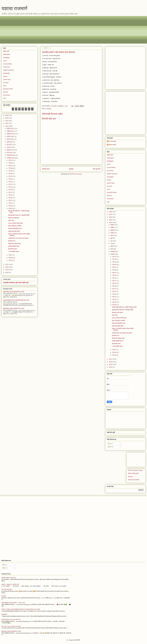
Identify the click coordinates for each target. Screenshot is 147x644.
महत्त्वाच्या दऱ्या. (12, 241)
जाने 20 (11, 187)
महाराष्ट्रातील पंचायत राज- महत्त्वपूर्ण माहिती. (19, 215)
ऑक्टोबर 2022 (11, 134)
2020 (7, 267)
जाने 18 (11, 190)
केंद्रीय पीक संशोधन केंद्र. (15, 244)
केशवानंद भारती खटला (14, 218)
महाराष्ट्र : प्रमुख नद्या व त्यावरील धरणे (10, 584)
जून (112, 241)
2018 (7, 272)
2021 (7, 264)
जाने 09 (11, 206)
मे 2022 (9, 147)
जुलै (112, 238)
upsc (108, 202)
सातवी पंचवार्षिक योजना (14, 246)
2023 (111, 220)
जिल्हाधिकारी (4, 614)
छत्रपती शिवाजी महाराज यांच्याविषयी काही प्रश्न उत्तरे (16, 300)
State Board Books (134, 480)
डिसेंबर (112, 225)
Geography (48, 109)
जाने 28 (11, 168)
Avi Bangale (112, 141)
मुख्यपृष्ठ (71, 169)
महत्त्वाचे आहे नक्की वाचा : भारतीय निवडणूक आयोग (124, 307)
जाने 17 (11, 192)
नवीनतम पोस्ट (46, 169)
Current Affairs (111, 167)
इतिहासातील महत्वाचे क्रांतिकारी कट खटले (14, 292)
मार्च (112, 249)
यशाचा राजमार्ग (14, 8)
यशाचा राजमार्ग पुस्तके (133, 473)
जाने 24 (11, 179)
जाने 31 (11, 160)
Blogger (71, 640)
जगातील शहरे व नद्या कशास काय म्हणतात (18, 238)
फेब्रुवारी (113, 252)
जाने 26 (11, 174)
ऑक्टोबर (113, 230)
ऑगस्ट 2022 (10, 139)
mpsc (108, 189)
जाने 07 (11, 255)
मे (111, 244)
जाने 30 (11, 163)
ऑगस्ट (112, 235)
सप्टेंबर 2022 (10, 136)
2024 (111, 217)
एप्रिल (112, 246)
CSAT (109, 164)
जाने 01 (11, 260)
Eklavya (130, 477)
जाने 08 (11, 208)
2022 (111, 222)
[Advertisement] (62, 30)
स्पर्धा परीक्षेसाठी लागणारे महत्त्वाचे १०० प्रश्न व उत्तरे (13, 603)
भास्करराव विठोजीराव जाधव (15, 229)
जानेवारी (113, 254)
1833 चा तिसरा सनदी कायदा (15, 223)
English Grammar (112, 174)
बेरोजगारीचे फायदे (12, 249)
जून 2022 (10, 144)
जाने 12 (11, 200)
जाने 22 (11, 182)
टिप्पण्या (111, 447)
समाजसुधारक (110, 161)
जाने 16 (11, 195)
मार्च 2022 (10, 153)
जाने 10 (11, 203)
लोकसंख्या (4, 596)
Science (6, 92)
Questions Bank (8, 89)
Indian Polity (111, 183)
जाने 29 (11, 166)
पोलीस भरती (110, 155)
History (109, 180)
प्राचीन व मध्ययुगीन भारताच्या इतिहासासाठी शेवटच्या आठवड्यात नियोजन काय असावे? (21, 609)
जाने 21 (11, 184)
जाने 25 (11, 176)
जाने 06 (11, 258)
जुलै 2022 (10, 142)
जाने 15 (11, 198)
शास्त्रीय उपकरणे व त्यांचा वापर (9, 578)
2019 (7, 270)
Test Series (110, 199)
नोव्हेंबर (112, 227)
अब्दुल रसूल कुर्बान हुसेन (14, 231)
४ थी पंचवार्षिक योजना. (14, 252)
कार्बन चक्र (11, 220)
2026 (111, 212)
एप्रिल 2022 (10, 150)
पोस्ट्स (110, 444)
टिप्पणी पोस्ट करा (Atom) (76, 174)
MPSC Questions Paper (135, 470)
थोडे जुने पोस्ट (97, 169)
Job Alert (109, 186)
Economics (110, 171)
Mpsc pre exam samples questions (11, 626)
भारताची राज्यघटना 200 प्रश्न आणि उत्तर (16, 283)
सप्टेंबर (112, 233)
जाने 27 (11, 171)
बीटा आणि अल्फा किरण (7, 589)
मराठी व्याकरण (110, 158)
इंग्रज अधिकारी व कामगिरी (15, 226)
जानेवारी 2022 (11, 158)
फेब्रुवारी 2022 (11, 155)
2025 (111, 214)
